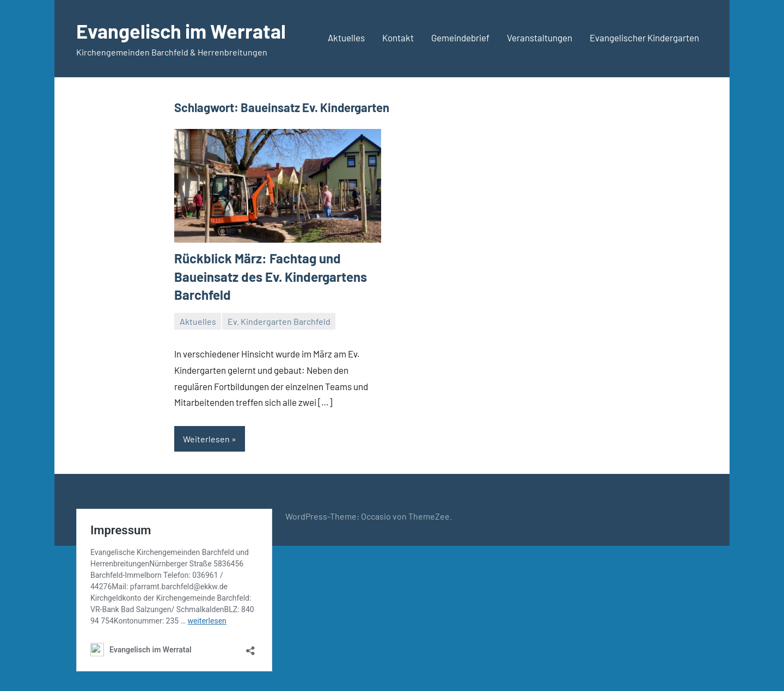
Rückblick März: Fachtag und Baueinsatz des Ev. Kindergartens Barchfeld (271, 276)
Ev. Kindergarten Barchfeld (279, 321)
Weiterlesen (206, 439)
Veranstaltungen (540, 38)
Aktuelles (346, 38)
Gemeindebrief (460, 38)
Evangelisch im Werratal (181, 31)
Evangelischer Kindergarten (644, 38)
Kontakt (398, 38)
